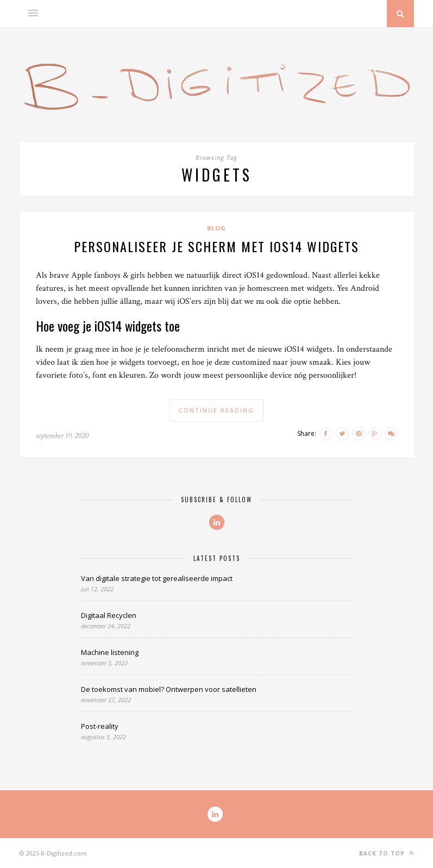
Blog (216, 228)
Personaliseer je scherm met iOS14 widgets (216, 246)
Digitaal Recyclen (109, 615)
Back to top (387, 853)
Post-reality (100, 726)
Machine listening (110, 652)
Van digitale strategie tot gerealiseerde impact (157, 578)
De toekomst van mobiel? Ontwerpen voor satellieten (169, 689)
